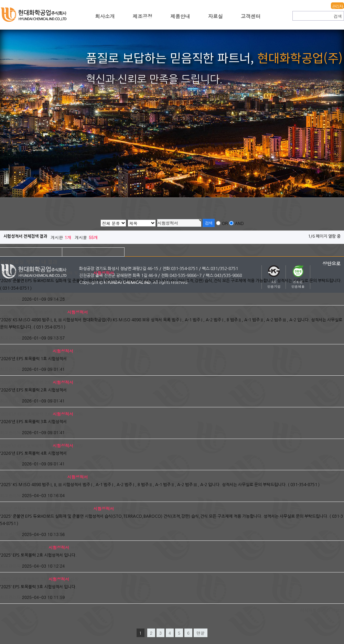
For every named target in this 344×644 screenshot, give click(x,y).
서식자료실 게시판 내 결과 (29, 262)
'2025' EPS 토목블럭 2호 (35, 547)
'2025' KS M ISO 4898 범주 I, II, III (44, 477)
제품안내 (180, 16)
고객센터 (251, 16)
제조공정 (143, 16)
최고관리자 (10, 299)
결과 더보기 (322, 610)
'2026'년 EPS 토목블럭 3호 (37, 414)
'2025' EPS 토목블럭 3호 (35, 579)
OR (225, 223)
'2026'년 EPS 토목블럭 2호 (37, 382)
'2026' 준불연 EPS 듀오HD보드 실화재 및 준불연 (57, 273)
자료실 (216, 16)
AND (239, 223)
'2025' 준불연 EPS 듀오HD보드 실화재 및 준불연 (57, 508)
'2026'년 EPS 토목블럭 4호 (37, 445)
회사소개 (105, 16)
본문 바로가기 (0, 0)
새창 (119, 273)
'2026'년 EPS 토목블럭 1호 (37, 351)
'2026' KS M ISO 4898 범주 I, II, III (44, 312)
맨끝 (201, 633)
